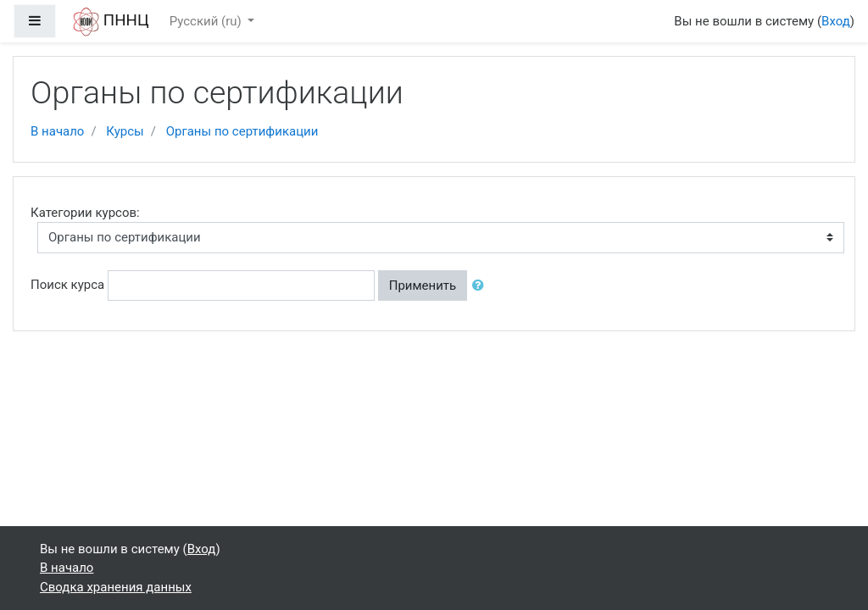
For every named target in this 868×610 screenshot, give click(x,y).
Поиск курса (67, 285)
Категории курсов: (85, 213)
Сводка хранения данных (116, 587)
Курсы (125, 131)
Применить (423, 286)
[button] (481, 286)
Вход (836, 21)
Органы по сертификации (242, 131)
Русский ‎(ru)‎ (207, 21)
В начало (57, 131)
